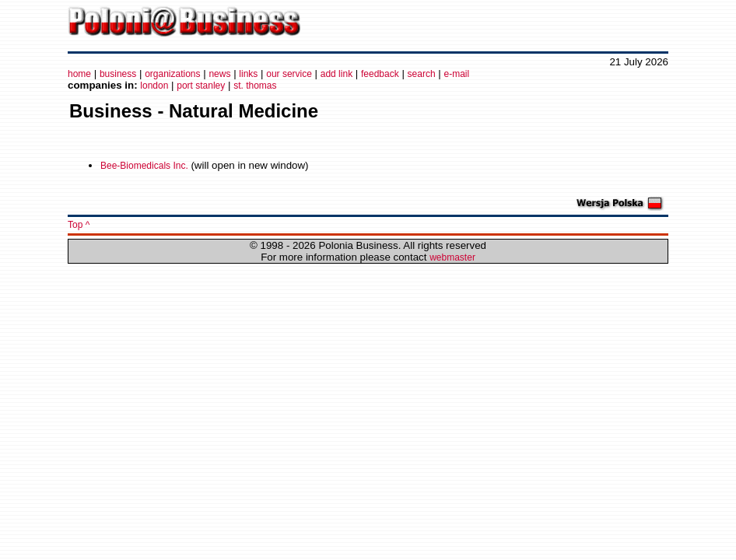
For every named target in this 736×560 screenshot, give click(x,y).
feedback (380, 74)
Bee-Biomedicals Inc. (144, 166)
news (219, 74)
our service (289, 74)
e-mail (457, 74)
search (422, 74)
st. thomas (255, 86)
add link (336, 74)
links (248, 74)
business (118, 74)
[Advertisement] (577, 25)
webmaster (452, 257)
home (79, 74)
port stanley (201, 86)
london (154, 86)
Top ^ (79, 225)
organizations (172, 74)
